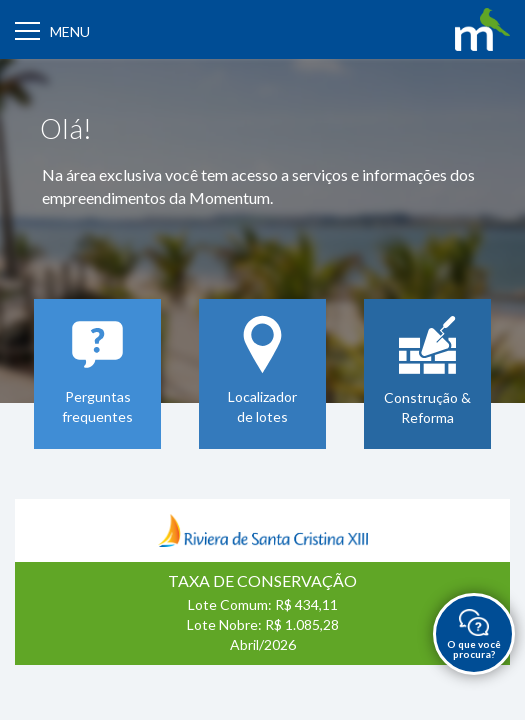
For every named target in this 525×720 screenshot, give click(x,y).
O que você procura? (474, 635)
